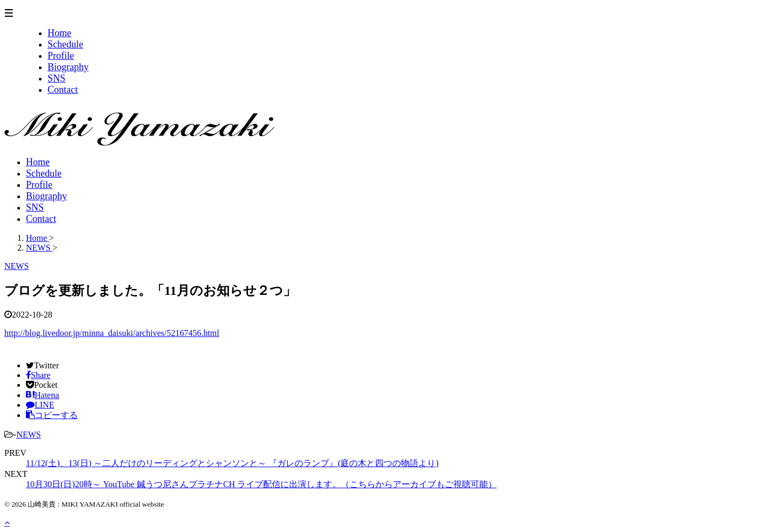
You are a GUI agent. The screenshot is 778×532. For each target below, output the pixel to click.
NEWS (28, 435)
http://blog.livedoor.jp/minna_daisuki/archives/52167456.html (112, 333)
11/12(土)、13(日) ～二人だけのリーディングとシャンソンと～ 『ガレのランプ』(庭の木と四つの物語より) (232, 463)
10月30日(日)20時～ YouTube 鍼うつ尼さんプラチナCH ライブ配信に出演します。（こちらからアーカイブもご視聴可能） (261, 484)
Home (38, 162)
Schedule (44, 173)
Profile (39, 185)
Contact (41, 219)
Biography (46, 196)
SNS (35, 207)
